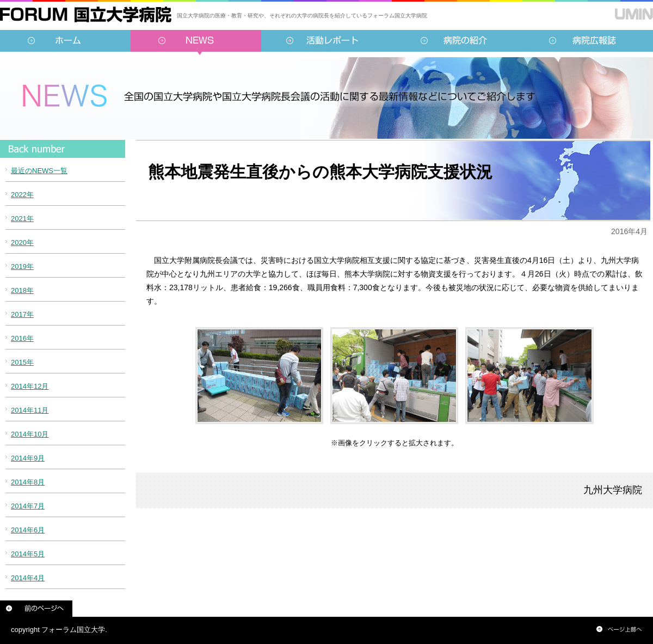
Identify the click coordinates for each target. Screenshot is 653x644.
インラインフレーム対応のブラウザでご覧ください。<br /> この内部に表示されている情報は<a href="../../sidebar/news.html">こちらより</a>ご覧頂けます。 (63, 378)
